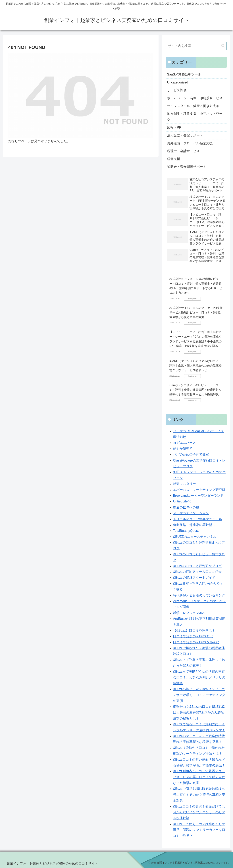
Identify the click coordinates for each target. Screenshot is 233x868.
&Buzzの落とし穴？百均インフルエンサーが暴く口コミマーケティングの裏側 (199, 695)
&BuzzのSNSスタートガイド (194, 578)
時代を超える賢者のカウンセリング (199, 595)
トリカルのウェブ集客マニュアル (197, 519)
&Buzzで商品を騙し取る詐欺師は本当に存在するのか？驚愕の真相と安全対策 (199, 795)
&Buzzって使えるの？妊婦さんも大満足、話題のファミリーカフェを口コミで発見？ (199, 830)
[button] (223, 46)
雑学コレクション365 (189, 613)
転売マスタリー (184, 484)
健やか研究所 (183, 449)
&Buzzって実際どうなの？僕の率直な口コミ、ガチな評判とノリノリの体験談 (199, 677)
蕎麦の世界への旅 (186, 507)
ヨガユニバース (184, 443)
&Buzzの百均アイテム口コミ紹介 (197, 572)
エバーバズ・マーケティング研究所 (199, 490)
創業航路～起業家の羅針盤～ (194, 525)
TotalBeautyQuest (186, 531)
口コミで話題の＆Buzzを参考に (196, 642)
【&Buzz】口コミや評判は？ (194, 630)
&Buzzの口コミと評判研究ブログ (197, 566)
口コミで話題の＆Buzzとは (193, 636)
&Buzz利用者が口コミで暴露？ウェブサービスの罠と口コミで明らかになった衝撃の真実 (199, 777)
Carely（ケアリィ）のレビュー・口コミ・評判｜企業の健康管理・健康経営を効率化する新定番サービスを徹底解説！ (195, 390)
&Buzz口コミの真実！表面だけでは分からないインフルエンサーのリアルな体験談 (199, 812)
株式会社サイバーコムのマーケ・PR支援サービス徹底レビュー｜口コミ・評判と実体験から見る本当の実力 (196, 313)
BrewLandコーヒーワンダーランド (198, 496)
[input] (196, 46)
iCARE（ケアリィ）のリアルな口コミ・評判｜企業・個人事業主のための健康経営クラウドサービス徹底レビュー (195, 366)
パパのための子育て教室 (191, 454)
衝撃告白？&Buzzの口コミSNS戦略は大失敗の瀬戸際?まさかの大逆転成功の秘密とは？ (199, 713)
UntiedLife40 (182, 501)
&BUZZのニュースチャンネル (195, 537)
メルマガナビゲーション (191, 513)
